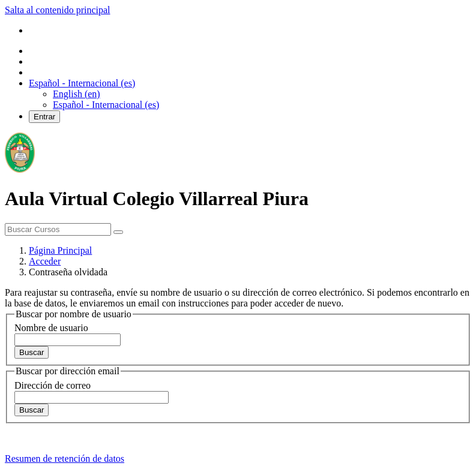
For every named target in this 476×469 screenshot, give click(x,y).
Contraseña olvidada (68, 272)
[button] (82, 83)
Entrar (44, 117)
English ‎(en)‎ (77, 94)
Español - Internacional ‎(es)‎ (106, 105)
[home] (20, 169)
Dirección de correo (53, 385)
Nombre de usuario (51, 328)
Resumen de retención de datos (65, 459)
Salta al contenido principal (58, 10)
